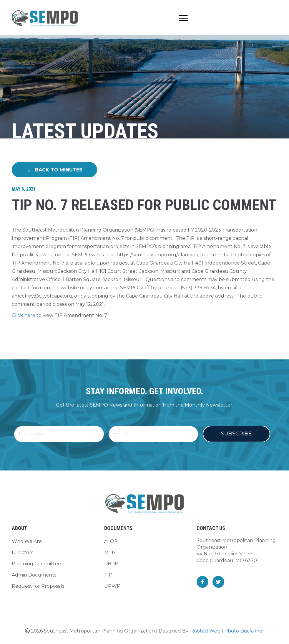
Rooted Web (205, 631)
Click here (24, 315)
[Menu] (183, 18)
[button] (54, 170)
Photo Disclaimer (244, 631)
